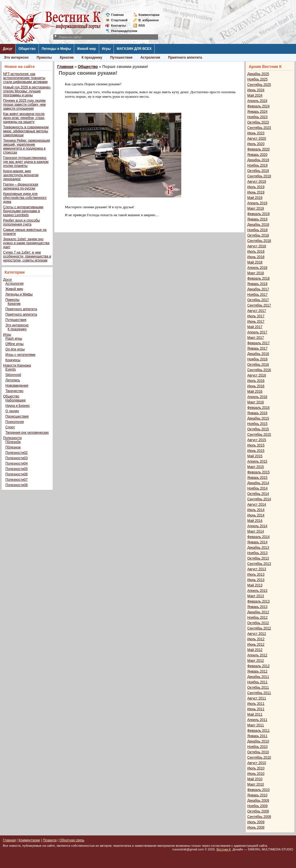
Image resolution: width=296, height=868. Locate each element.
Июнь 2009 (256, 827)
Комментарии (149, 15)
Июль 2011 (256, 704)
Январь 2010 (257, 795)
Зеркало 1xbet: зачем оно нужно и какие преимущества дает (26, 243)
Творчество (14, 391)
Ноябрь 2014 (257, 488)
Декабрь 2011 (258, 677)
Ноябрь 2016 (257, 359)
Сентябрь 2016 (259, 370)
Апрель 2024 (257, 101)
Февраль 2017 (258, 343)
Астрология (150, 58)
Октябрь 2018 (258, 235)
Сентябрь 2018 (259, 241)
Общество (27, 49)
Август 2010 (257, 763)
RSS (142, 25)
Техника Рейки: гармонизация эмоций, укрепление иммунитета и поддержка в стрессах (26, 146)
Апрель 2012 (257, 655)
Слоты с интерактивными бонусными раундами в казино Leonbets (23, 211)
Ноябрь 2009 (257, 806)
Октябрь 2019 (258, 171)
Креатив (67, 58)
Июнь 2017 (256, 322)
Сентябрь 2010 (259, 758)
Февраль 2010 (258, 790)
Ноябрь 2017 (257, 295)
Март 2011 (256, 725)
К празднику (92, 58)
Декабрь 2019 (258, 160)
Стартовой (119, 20)
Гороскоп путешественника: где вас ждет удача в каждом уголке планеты (26, 162)
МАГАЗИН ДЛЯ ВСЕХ (134, 49)
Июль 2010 (256, 768)
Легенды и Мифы (56, 49)
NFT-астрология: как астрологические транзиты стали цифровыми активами (25, 78)
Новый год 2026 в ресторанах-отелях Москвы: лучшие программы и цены (27, 91)
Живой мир (87, 49)
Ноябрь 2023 (257, 117)
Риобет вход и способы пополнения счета (22, 222)
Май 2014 (255, 521)
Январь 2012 (257, 671)
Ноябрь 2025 (257, 79)
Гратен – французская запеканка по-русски (21, 186)
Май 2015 (255, 456)
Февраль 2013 (258, 601)
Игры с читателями (20, 355)
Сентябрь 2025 (259, 85)
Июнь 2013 (256, 580)
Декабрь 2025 (258, 74)
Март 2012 (256, 661)
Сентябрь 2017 (259, 305)
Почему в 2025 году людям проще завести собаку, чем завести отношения (24, 105)
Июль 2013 (256, 575)
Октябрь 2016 (258, 365)
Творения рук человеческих (27, 433)
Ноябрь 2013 (257, 553)
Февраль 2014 (258, 537)
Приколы (44, 58)
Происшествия (17, 416)
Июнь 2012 (256, 644)
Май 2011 (255, 714)
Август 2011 (257, 698)
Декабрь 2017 (258, 289)
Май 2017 (255, 327)
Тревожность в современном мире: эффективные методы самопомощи (26, 131)
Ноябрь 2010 (257, 747)
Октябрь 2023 (258, 122)
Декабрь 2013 (258, 548)
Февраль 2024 (258, 106)
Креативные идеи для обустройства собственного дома (25, 198)
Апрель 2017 (257, 332)
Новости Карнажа (17, 365)
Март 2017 (256, 338)
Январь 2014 (257, 542)
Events (11, 369)
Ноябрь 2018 (257, 230)
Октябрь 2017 (258, 300)
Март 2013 (256, 596)
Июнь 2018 (256, 257)
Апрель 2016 (257, 397)
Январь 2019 (257, 219)
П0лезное (13, 447)
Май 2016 (255, 392)
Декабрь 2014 (258, 483)
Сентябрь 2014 (259, 499)
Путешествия (121, 58)
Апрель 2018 (257, 268)
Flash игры (14, 339)
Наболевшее (16, 400)
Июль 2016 (256, 381)
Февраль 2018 (258, 278)
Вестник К (224, 849)
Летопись (13, 380)
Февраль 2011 (258, 731)
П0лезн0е (13, 442)
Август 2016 (257, 375)
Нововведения (17, 386)
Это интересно (16, 58)
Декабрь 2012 (258, 612)
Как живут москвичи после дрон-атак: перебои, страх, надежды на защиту (24, 118)
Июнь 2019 (256, 192)
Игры (106, 49)
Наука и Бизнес (18, 406)
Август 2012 (257, 634)
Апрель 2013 (257, 591)
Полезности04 (17, 463)
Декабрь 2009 (258, 801)
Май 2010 (255, 779)
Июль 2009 (256, 822)
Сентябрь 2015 (259, 435)
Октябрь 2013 (258, 558)
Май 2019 (255, 198)
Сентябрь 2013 (259, 564)
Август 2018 (257, 246)
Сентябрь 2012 (259, 628)
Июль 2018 (256, 252)
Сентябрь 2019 (259, 176)
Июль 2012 (256, 639)
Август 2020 (257, 139)
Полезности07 (17, 480)
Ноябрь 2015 (257, 424)
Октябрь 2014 (258, 494)
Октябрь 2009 (258, 811)
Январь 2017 (257, 348)
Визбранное (149, 20)
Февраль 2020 (258, 149)
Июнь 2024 (256, 90)
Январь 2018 (257, 284)
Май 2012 (255, 650)
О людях (12, 411)
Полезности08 (17, 485)
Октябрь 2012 (258, 623)
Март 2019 (256, 209)
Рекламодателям (122, 31)
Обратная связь (72, 840)
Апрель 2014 (257, 526)
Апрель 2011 (257, 720)
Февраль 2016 (258, 408)
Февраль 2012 (258, 666)
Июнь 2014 (256, 515)
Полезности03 (17, 458)
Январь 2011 (257, 736)
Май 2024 (255, 95)
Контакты (118, 25)
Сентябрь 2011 (259, 693)
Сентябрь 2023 (259, 128)
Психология (15, 422)
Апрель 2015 (257, 461)
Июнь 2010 (256, 774)
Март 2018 (256, 273)
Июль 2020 (256, 144)
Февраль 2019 (258, 214)
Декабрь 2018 (258, 225)
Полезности (12, 438)
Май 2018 (255, 262)
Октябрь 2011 (258, 688)
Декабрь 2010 (258, 741)
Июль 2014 (256, 510)
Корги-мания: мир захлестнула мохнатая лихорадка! (21, 175)
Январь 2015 (257, 478)
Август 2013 (257, 569)
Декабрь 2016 (258, 354)
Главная (117, 15)
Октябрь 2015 (258, 429)
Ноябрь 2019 (257, 165)
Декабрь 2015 (258, 418)
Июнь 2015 (256, 451)
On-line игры (15, 349)
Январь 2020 (257, 155)
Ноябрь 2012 (257, 618)
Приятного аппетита (185, 58)
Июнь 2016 (256, 386)
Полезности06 (17, 474)
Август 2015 (257, 440)
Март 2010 (256, 784)
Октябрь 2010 (258, 752)
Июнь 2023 (256, 133)
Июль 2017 (256, 316)
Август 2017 (257, 311)
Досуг (8, 49)
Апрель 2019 (257, 203)
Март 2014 (256, 531)
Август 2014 (257, 505)
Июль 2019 (256, 187)
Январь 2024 (257, 112)
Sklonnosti (13, 375)
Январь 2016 (257, 413)
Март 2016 (256, 402)
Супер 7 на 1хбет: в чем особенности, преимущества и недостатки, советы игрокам (27, 256)
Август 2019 (257, 182)
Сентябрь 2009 (259, 817)
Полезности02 (17, 453)
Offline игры (14, 344)
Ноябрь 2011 (257, 682)
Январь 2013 (257, 607)
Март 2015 (256, 467)
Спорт (10, 427)
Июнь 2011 (256, 709)
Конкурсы (13, 360)
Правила (50, 840)
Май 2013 (255, 585)
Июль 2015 (256, 445)
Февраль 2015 (258, 472)
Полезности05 (17, 469)
